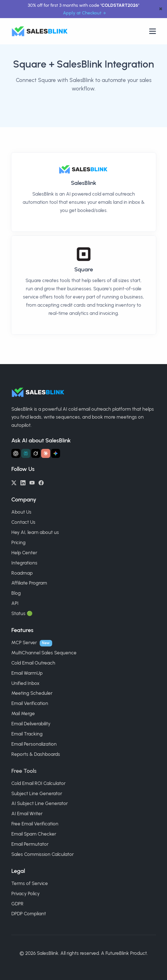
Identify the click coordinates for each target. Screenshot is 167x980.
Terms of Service (30, 883)
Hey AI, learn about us (35, 532)
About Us (21, 512)
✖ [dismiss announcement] (161, 9)
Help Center (24, 553)
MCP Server (24, 642)
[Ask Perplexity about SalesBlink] (26, 453)
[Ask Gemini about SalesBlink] (56, 453)
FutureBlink (117, 953)
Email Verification (30, 703)
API (15, 603)
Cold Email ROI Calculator (38, 783)
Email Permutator (30, 844)
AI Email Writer (27, 814)
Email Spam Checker (34, 834)
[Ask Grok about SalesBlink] (36, 453)
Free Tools (24, 771)
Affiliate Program (29, 583)
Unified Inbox (25, 683)
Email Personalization (34, 744)
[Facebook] (41, 482)
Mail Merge (23, 713)
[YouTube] (32, 482)
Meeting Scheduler (32, 693)
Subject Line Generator (37, 793)
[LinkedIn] (23, 482)
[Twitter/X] (14, 482)
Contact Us (23, 522)
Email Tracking (27, 734)
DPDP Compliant (29, 914)
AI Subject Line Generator (40, 803)
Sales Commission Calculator (43, 854)
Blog (16, 593)
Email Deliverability (31, 724)
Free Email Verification (35, 824)
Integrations (24, 563)
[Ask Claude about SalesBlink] (46, 453)
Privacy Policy (26, 894)
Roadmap (22, 573)
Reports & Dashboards (36, 754)
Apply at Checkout (82, 13)
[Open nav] (153, 31)
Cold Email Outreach (33, 663)
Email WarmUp (27, 673)
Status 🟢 (22, 613)
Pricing (18, 542)
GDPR (17, 904)
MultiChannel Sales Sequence (44, 653)
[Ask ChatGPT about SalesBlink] (16, 453)
